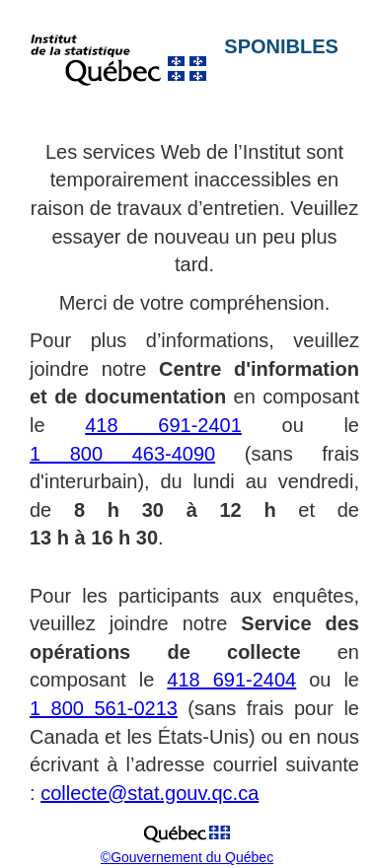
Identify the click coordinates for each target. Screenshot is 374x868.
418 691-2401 (163, 425)
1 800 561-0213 (104, 708)
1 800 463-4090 (122, 454)
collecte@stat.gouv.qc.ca (150, 793)
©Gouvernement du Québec (187, 857)
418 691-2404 (231, 680)
